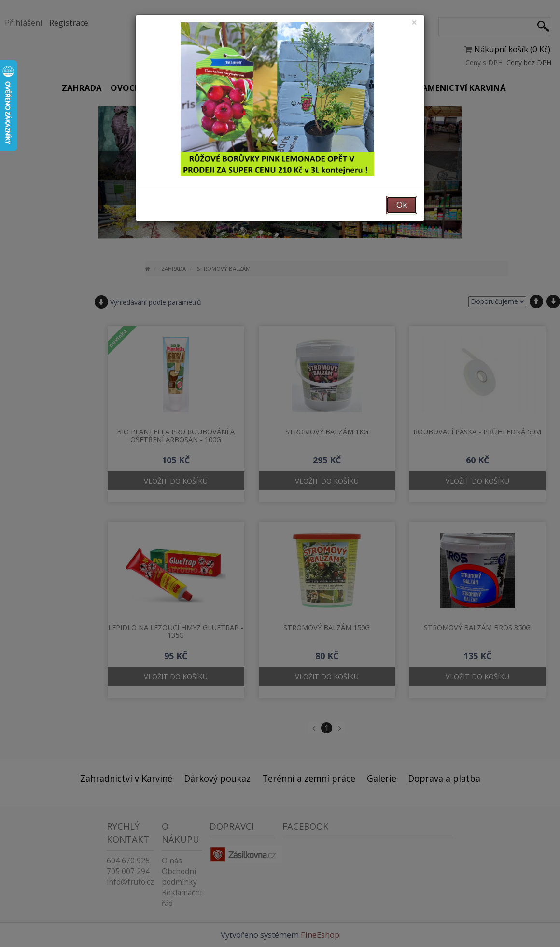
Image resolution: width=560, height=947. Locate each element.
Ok (402, 205)
